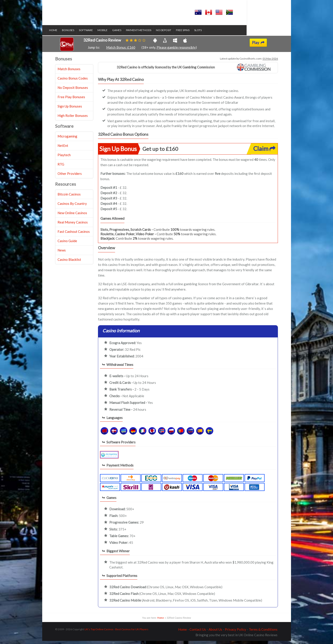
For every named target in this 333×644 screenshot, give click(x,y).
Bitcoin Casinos (69, 197)
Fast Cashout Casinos (74, 235)
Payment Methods (147, 33)
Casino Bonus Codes (73, 81)
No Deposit (172, 33)
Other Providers (70, 177)
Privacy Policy (235, 632)
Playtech (64, 158)
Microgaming (67, 139)
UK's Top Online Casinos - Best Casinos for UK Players (116, 632)
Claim (264, 152)
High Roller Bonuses (73, 119)
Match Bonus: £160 (121, 51)
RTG (61, 167)
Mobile (111, 33)
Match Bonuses (69, 72)
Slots (206, 33)
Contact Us (198, 632)
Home (62, 33)
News (62, 253)
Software (94, 33)
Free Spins (191, 33)
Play (258, 46)
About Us (215, 632)
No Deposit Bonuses (73, 91)
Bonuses (77, 33)
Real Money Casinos (73, 225)
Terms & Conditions (263, 632)
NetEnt (63, 149)
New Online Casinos (72, 216)
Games (125, 33)
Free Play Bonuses (71, 100)
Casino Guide (67, 244)
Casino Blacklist (69, 263)
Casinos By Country (72, 207)
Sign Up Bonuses (70, 109)
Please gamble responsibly (176, 51)
